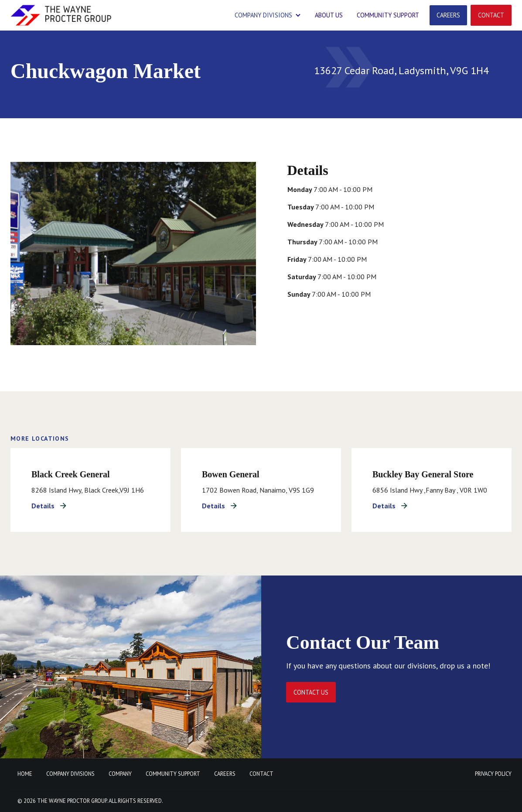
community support (388, 15)
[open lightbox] (133, 254)
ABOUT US (329, 15)
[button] (268, 15)
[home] (61, 15)
